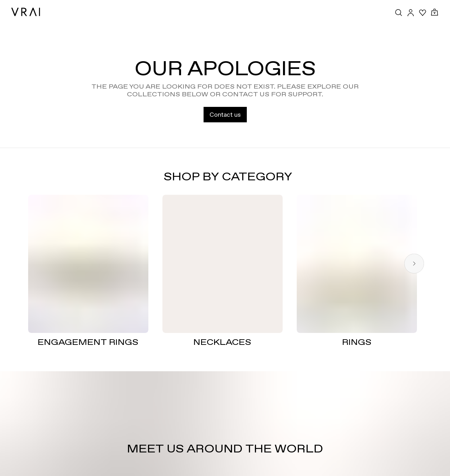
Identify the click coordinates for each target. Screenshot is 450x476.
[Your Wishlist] (423, 13)
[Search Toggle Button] (399, 13)
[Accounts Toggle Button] (411, 13)
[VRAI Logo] (26, 12)
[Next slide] (414, 264)
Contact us (225, 114)
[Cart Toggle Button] (435, 12)
